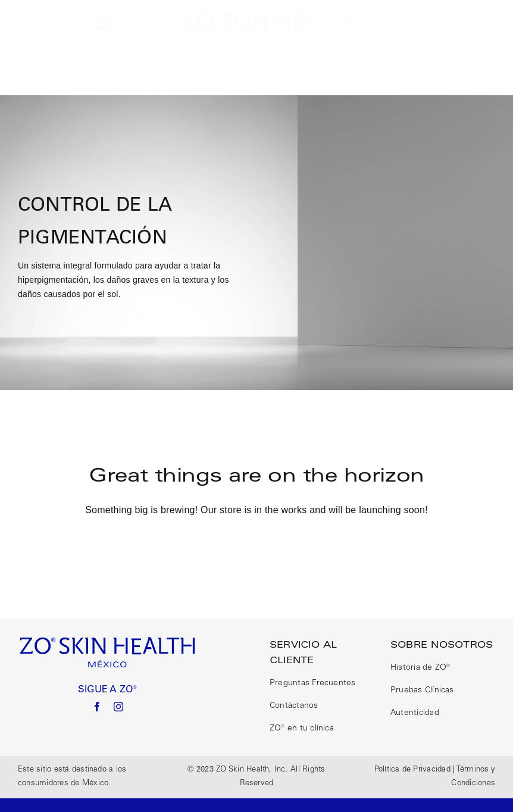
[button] (423, 64)
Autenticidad (415, 713)
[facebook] (97, 707)
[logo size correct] (270, 16)
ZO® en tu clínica (302, 729)
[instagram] (118, 707)
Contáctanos (294, 706)
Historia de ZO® (420, 668)
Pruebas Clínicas (422, 691)
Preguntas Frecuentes (313, 683)
